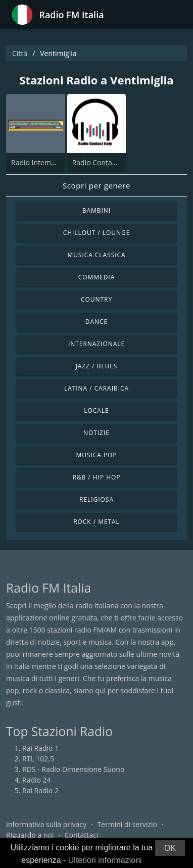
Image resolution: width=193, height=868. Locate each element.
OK (170, 848)
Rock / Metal (96, 522)
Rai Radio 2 (40, 790)
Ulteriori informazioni (105, 860)
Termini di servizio (127, 824)
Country (96, 299)
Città (20, 53)
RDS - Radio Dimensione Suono (73, 769)
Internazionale (96, 344)
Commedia (96, 277)
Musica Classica (96, 255)
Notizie (96, 433)
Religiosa (96, 499)
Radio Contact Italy (103, 162)
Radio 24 (37, 780)
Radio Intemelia (37, 162)
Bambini (96, 210)
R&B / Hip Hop (97, 477)
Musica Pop (96, 455)
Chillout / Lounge (97, 233)
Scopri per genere (96, 185)
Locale (96, 411)
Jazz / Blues (97, 366)
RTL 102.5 (38, 759)
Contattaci (82, 835)
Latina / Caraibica (96, 388)
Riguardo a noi (30, 835)
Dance (96, 322)
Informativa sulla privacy (46, 824)
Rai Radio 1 (40, 748)
